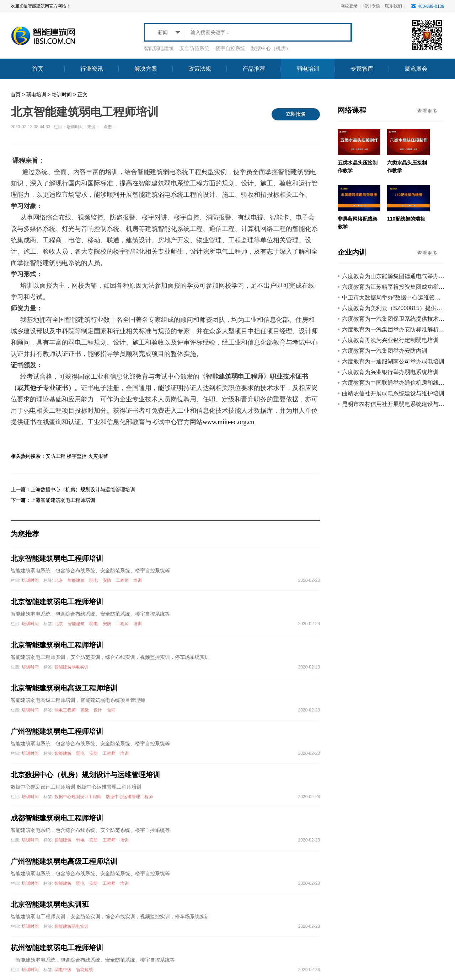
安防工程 (55, 456)
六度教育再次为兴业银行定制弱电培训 (390, 340)
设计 (98, 710)
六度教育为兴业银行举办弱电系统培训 (390, 372)
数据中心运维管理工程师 (129, 797)
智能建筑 (76, 580)
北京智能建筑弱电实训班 (50, 904)
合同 (111, 710)
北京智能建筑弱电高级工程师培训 (64, 688)
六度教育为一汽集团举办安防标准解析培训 (396, 329)
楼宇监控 (77, 456)
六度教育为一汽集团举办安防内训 (385, 351)
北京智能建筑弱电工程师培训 (57, 558)
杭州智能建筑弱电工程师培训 (57, 948)
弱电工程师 (65, 710)
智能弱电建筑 (159, 48)
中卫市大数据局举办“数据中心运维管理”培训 (398, 297)
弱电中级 (63, 970)
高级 (85, 710)
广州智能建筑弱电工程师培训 (57, 731)
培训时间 (62, 94)
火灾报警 (98, 456)
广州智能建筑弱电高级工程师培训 (64, 861)
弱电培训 (36, 94)
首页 (16, 94)
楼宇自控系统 (230, 48)
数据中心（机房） (271, 48)
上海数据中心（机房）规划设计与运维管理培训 (83, 489)
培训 (138, 580)
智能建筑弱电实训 (71, 667)
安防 (107, 580)
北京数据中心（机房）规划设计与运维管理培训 (85, 775)
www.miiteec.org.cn (228, 422)
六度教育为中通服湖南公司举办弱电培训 (393, 361)
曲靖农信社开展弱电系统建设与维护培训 (393, 393)
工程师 (122, 580)
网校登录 (349, 6)
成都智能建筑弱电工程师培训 (57, 818)
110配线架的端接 (406, 219)
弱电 (93, 580)
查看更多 (427, 111)
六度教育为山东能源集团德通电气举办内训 (396, 276)
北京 (59, 580)
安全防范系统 (194, 48)
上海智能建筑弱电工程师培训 (63, 500)
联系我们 (394, 6)
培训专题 (371, 6)
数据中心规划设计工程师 (78, 797)
